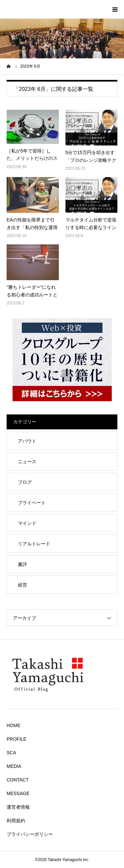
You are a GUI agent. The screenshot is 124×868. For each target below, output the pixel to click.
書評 (22, 564)
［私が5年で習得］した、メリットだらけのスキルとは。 (32, 158)
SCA (11, 753)
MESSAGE (18, 793)
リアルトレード (34, 544)
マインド (27, 523)
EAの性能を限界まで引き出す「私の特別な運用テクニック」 (32, 227)
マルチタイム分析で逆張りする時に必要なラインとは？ (91, 227)
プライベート (32, 503)
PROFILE (17, 739)
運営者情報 (18, 807)
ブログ (25, 482)
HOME (14, 725)
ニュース (27, 462)
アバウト (27, 441)
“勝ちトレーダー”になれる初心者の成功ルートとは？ (32, 295)
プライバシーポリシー (30, 834)
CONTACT (18, 780)
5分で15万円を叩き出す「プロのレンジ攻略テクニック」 (91, 160)
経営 (22, 585)
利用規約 (16, 821)
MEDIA (14, 766)
